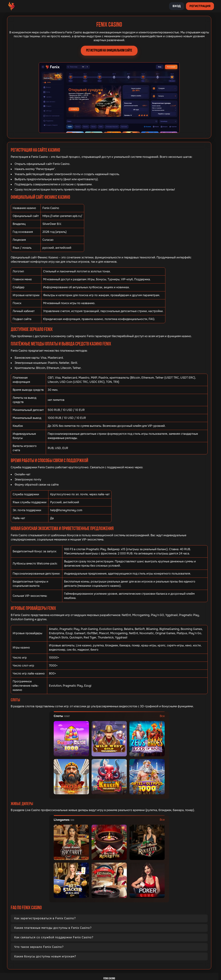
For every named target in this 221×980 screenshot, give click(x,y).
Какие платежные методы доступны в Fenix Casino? (53, 928)
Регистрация (200, 6)
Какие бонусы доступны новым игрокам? (45, 956)
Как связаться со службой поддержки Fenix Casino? (54, 937)
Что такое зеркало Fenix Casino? (39, 947)
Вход (177, 6)
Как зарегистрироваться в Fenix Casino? (45, 918)
